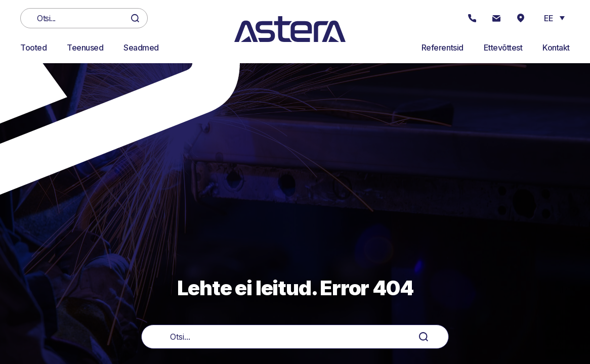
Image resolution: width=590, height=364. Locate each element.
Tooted (33, 48)
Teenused (85, 48)
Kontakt (556, 48)
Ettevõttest (503, 48)
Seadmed (141, 48)
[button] (554, 18)
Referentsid (443, 48)
